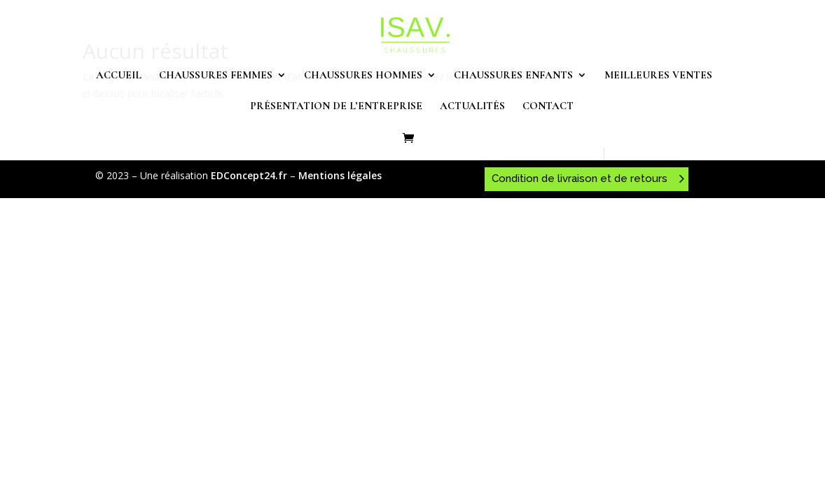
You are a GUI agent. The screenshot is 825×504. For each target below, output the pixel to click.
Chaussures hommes (363, 76)
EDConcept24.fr (250, 175)
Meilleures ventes (658, 76)
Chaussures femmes (216, 76)
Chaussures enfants (513, 76)
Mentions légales (340, 175)
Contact (548, 106)
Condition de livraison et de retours (580, 178)
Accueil (119, 76)
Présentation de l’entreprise (336, 106)
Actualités (472, 106)
